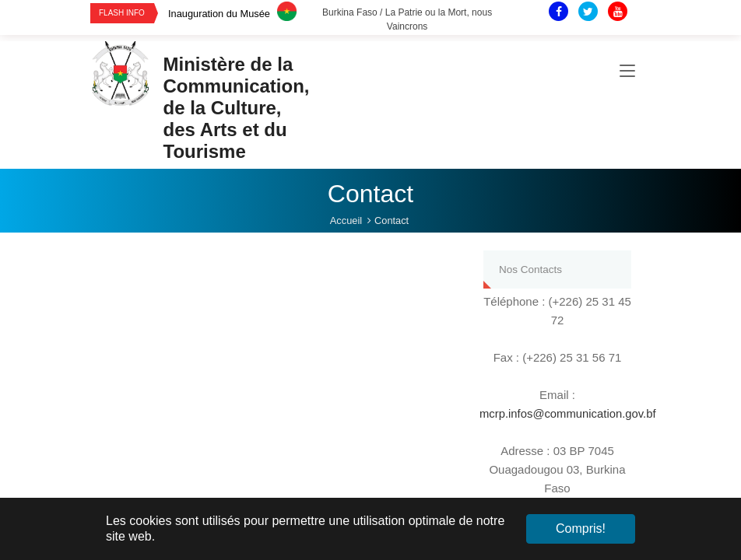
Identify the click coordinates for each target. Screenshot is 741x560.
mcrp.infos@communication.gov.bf (569, 413)
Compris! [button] (581, 528)
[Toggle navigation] (627, 73)
